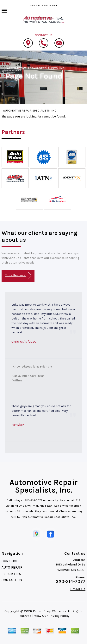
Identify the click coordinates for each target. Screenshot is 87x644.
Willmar (18, 380)
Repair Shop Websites (50, 611)
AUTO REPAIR (12, 567)
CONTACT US (12, 580)
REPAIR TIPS (11, 574)
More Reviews (18, 275)
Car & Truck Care (24, 376)
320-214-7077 (33, 500)
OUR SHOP (10, 561)
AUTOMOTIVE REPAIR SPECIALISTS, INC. (36, 68)
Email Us (78, 589)
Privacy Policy (59, 616)
